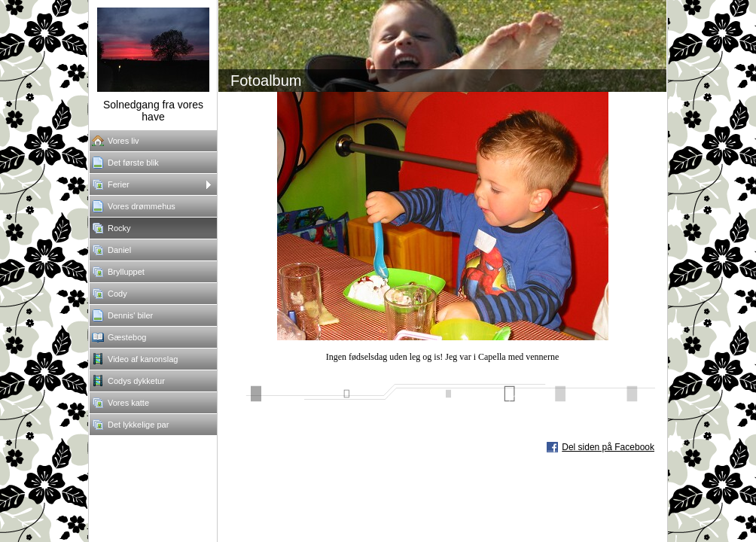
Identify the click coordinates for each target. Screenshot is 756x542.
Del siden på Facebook (608, 447)
